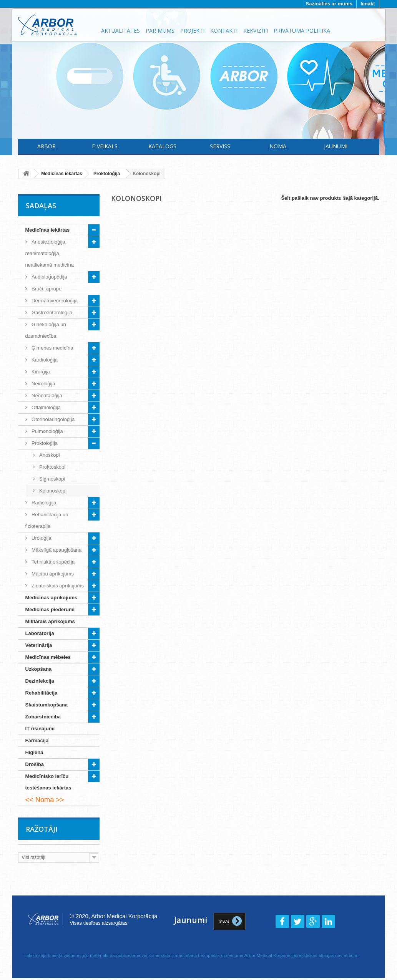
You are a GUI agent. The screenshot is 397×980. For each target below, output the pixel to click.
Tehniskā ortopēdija (53, 562)
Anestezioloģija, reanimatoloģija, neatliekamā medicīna (50, 253)
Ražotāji (42, 829)
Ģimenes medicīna (52, 348)
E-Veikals (105, 146)
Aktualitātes (120, 31)
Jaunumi (336, 146)
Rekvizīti (256, 31)
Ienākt (368, 4)
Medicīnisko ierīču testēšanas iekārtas (48, 782)
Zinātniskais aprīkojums (57, 586)
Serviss (220, 146)
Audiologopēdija (49, 277)
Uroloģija (41, 538)
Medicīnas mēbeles (48, 657)
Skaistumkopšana (47, 705)
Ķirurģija (40, 372)
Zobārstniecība (43, 717)
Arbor (47, 146)
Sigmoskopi (52, 479)
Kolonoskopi (52, 491)
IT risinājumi (40, 729)
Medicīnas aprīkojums (51, 598)
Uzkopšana (39, 669)
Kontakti (224, 31)
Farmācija (37, 740)
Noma (278, 146)
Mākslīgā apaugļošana (56, 550)
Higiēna (34, 752)
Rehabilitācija (42, 693)
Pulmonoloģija (47, 431)
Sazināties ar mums (329, 4)
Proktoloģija (44, 443)
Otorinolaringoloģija (53, 419)
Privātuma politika (302, 31)
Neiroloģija (43, 384)
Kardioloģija (44, 360)
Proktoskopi (52, 467)
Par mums (160, 31)
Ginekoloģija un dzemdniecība (46, 330)
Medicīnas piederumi (50, 609)
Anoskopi (49, 455)
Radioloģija (43, 503)
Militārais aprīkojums (50, 621)
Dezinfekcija (40, 681)
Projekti (192, 31)
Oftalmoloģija (46, 407)
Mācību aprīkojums (52, 574)
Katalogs (162, 146)
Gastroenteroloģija (51, 313)
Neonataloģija (46, 395)
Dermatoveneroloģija (54, 301)
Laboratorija (40, 633)
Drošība (35, 764)
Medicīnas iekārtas (48, 230)
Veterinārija (39, 645)
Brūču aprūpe (46, 289)
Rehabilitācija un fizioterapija (47, 520)
